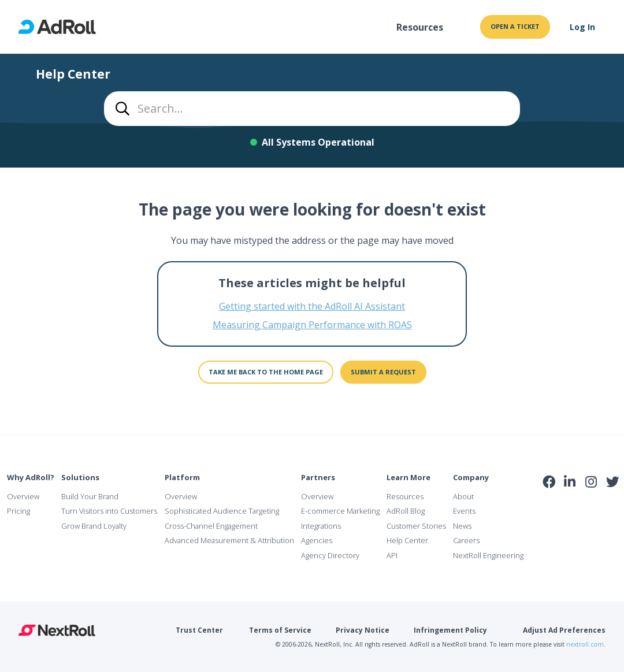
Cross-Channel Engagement (211, 526)
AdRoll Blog (406, 511)
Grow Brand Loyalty (94, 526)
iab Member (549, 507)
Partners (318, 477)
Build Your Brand (90, 496)
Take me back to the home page (266, 372)
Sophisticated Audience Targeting (222, 511)
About (463, 496)
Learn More (408, 477)
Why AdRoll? (31, 477)
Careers (466, 540)
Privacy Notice (363, 630)
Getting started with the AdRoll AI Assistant (312, 306)
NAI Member (581, 507)
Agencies (317, 540)
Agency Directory (330, 555)
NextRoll (57, 630)
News (462, 526)
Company (471, 477)
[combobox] (312, 109)
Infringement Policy (450, 630)
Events (464, 511)
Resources (420, 27)
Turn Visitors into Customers (109, 511)
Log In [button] (582, 27)
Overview (23, 496)
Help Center (407, 540)
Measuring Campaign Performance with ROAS (312, 325)
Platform (182, 477)
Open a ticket (515, 26)
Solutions (80, 477)
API (392, 555)
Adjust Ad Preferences (564, 630)
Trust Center (199, 630)
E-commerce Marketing (340, 511)
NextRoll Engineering (488, 555)
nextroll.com (585, 644)
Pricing (18, 511)
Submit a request (383, 372)
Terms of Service (280, 630)
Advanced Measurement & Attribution (229, 540)
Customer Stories (416, 526)
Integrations (321, 526)
